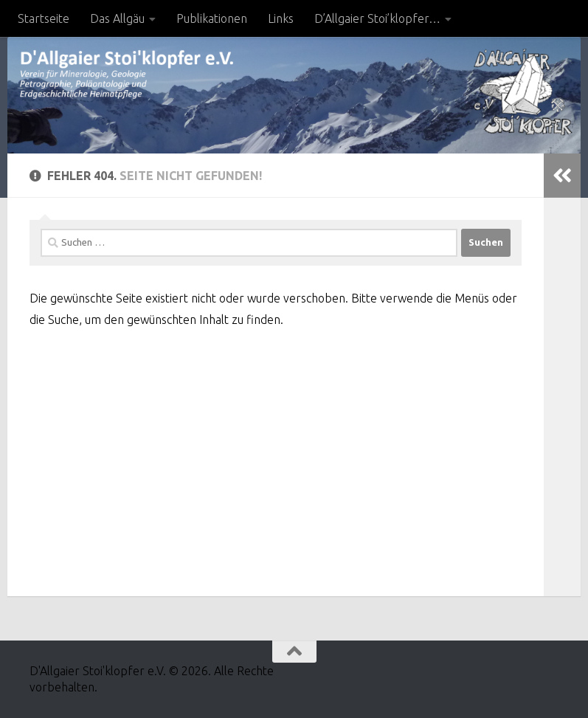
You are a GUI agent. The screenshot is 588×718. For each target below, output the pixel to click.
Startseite (44, 18)
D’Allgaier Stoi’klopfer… (377, 18)
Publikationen (212, 18)
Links (281, 18)
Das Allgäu (117, 18)
